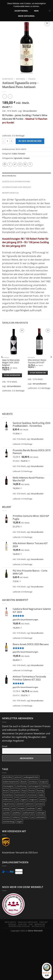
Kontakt (44, 922)
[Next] (51, 363)
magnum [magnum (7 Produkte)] (33, 799)
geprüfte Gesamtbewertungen (25, 620)
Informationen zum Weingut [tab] (17, 187)
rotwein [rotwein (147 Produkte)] (21, 808)
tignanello (18, 158)
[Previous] (2, 363)
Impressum (40, 924)
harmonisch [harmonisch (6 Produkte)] (20, 795)
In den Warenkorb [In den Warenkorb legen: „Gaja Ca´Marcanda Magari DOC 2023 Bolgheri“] (12, 375)
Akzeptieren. (21, 11)
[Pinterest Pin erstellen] (25, 164)
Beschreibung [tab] (9, 176)
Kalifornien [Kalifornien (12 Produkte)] (7, 799)
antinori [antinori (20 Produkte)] (18, 777)
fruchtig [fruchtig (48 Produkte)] (40, 791)
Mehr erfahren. (26, 16)
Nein (36, 11)
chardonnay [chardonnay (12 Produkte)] (21, 786)
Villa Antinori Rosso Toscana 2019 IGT (37, 361)
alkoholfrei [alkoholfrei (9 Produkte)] (7, 777)
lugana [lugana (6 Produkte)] (24, 799)
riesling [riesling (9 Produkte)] (6, 808)
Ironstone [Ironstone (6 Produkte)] (32, 795)
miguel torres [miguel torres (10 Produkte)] (9, 804)
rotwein (26, 158)
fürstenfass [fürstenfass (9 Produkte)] (8, 795)
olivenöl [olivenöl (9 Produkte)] (20, 804)
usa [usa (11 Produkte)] (32, 817)
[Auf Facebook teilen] (10, 164)
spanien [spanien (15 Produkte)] (6, 813)
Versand (12, 924)
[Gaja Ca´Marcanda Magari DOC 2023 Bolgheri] (14, 341)
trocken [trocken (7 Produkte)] (25, 817)
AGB (31, 924)
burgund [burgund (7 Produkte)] (44, 782)
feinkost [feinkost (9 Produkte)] (46, 786)
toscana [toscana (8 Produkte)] (6, 817)
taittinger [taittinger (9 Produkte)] (41, 813)
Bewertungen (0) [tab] (10, 193)
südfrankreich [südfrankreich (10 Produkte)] (29, 813)
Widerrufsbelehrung (19, 926)
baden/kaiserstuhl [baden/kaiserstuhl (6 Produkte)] (11, 782)
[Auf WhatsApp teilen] (5, 164)
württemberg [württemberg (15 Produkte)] (9, 822)
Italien (32, 79)
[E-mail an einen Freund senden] (20, 164)
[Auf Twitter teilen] (15, 164)
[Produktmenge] (7, 141)
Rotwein (21, 79)
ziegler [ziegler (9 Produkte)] (20, 822)
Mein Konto (10, 922)
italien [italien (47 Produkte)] (41, 795)
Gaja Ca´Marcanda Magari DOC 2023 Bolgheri (11, 363)
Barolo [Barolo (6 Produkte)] (24, 782)
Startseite (8, 79)
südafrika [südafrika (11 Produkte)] (16, 813)
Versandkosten (30, 111)
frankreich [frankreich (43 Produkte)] (15, 791)
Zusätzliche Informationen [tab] (16, 181)
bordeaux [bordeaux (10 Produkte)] (33, 782)
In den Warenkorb (30, 141)
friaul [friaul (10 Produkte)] (24, 791)
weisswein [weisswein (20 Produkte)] (41, 817)
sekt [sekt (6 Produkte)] (39, 808)
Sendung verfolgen (28, 922)
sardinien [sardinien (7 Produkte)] (31, 808)
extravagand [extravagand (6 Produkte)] (34, 786)
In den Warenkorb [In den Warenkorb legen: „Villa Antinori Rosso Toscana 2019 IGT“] (38, 373)
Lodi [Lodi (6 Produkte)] (17, 799)
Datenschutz (38, 926)
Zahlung (23, 924)
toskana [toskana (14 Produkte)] (16, 817)
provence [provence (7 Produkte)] (40, 804)
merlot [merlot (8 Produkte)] (43, 799)
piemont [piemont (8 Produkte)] (30, 804)
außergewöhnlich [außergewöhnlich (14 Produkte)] (31, 777)
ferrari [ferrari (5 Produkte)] (6, 791)
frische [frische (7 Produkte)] (32, 791)
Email (5, 746)
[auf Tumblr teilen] (30, 164)
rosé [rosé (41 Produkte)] (13, 808)
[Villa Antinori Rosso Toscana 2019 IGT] (39, 341)
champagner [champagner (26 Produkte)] (8, 786)
